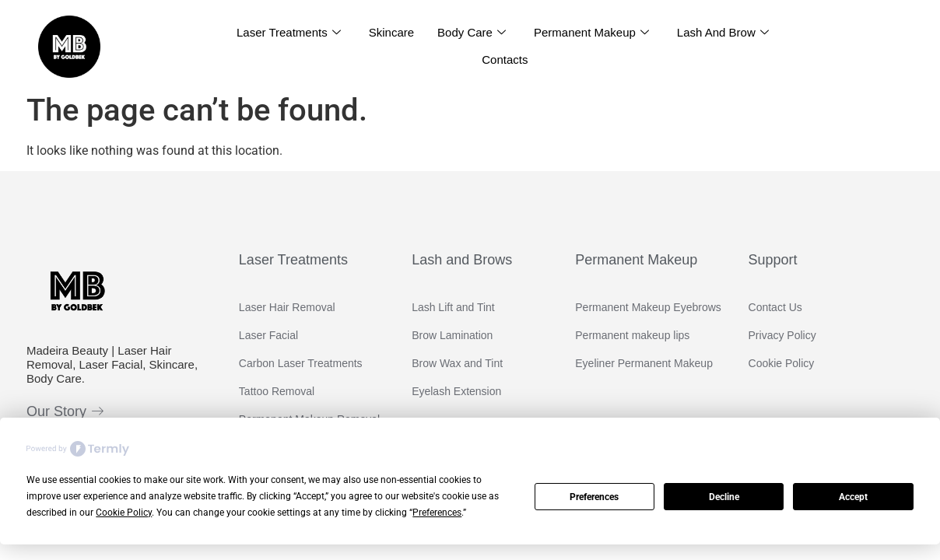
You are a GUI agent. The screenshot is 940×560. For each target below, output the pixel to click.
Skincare (391, 32)
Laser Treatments (289, 33)
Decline (724, 497)
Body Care (472, 33)
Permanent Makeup (591, 33)
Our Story (65, 411)
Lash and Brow (723, 33)
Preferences (594, 497)
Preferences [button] (437, 513)
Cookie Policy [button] (124, 513)
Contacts (505, 59)
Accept (853, 497)
